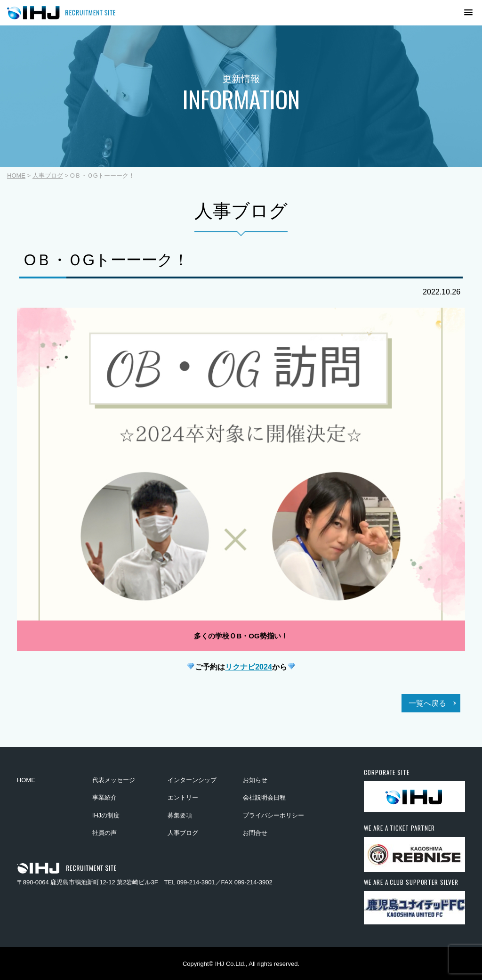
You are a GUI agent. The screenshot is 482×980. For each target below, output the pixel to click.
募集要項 (180, 815)
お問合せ (255, 833)
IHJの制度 (106, 815)
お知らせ (255, 780)
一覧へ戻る (427, 703)
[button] (456, 12)
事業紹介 (104, 797)
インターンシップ (192, 780)
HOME (16, 176)
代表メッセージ (114, 780)
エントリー (183, 797)
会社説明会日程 (264, 797)
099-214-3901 (196, 882)
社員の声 (104, 833)
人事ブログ (48, 176)
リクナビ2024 (249, 667)
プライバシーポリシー (273, 815)
